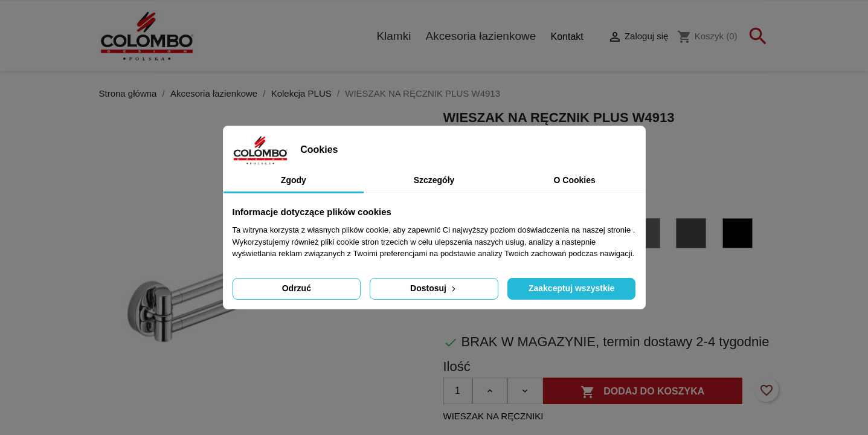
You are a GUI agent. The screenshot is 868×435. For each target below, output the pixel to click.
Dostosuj (434, 288)
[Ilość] (458, 391)
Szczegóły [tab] (434, 180)
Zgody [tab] (294, 180)
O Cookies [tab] (575, 180)
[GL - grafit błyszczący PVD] (647, 235)
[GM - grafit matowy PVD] (693, 235)
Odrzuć (297, 288)
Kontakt (567, 37)
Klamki (394, 36)
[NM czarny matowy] (739, 235)
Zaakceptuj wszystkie (571, 288)
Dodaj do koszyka (643, 392)
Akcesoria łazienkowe (481, 36)
